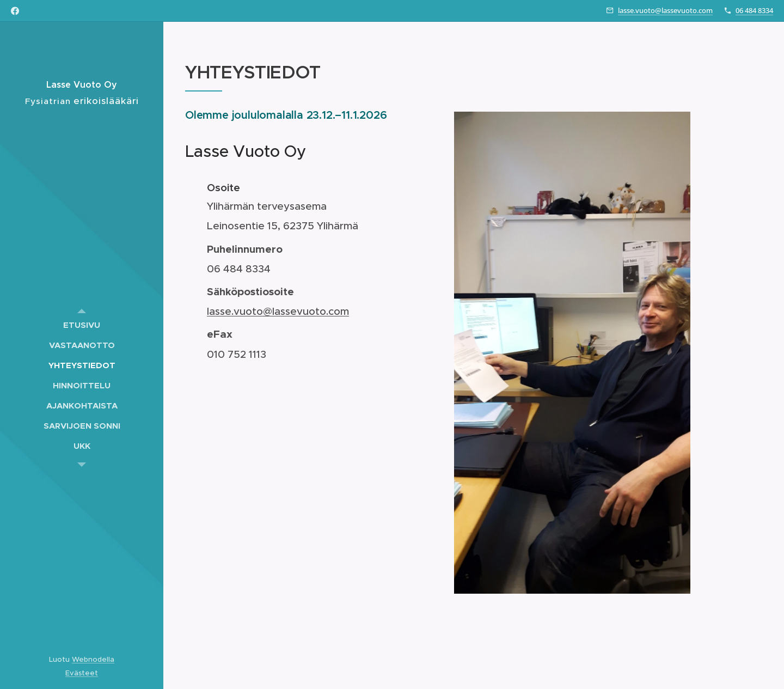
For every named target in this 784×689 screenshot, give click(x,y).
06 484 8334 (754, 10)
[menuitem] (82, 325)
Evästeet (82, 673)
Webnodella (93, 659)
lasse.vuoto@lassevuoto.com (665, 10)
